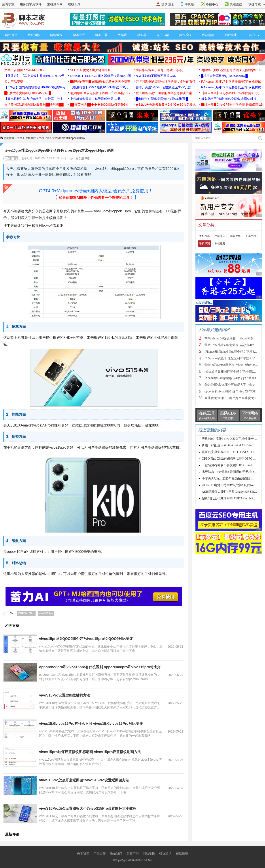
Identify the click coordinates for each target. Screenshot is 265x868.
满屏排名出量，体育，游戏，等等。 (160, 70)
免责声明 (132, 853)
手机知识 (220, 236)
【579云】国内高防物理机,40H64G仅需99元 (35, 87)
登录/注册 (168, 4)
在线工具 (74, 4)
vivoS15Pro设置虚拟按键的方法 (65, 695)
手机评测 (44, 138)
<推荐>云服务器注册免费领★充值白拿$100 (231, 70)
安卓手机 (251, 236)
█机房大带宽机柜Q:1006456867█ (224, 76)
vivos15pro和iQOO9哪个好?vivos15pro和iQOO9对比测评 (86, 639)
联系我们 (116, 853)
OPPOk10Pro (26, 613)
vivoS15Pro (46, 613)
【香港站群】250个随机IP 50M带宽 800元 (99, 87)
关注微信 (236, 4)
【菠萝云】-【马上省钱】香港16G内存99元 (34, 76)
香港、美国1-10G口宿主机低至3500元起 (163, 87)
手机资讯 (204, 236)
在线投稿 (182, 853)
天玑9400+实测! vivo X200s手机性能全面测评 (232, 439)
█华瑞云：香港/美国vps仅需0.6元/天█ (162, 99)
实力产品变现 (14, 82)
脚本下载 (101, 35)
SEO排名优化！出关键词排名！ (92, 70)
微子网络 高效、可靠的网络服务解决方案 (164, 93)
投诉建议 (165, 853)
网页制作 (34, 35)
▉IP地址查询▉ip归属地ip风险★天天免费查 (100, 82)
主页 (20, 138)
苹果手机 (235, 236)
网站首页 (11, 35)
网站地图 (149, 853)
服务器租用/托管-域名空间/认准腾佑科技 (229, 99)
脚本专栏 (79, 35)
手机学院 (31, 138)
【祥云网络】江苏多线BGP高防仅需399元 (230, 93)
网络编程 (56, 35)
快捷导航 (257, 4)
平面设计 (230, 35)
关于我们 (83, 853)
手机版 (189, 4)
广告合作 (100, 853)
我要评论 (83, 158)
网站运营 (208, 35)
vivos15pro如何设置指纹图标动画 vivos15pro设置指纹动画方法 (90, 752)
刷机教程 (220, 244)
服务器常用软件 (31, 4)
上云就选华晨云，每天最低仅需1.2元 (95, 99)
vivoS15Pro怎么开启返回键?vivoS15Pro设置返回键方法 (84, 780)
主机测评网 (55, 4)
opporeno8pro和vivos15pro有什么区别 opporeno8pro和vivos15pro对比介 (100, 667)
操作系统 (185, 35)
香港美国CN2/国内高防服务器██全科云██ (34, 105)
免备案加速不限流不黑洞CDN (156, 76)
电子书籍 (163, 35)
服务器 (142, 35)
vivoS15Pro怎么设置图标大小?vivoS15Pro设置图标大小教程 (88, 808)
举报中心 (212, 4)
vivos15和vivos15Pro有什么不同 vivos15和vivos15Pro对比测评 (91, 724)
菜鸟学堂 (8, 4)
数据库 (122, 35)
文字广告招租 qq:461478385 (24, 70)
